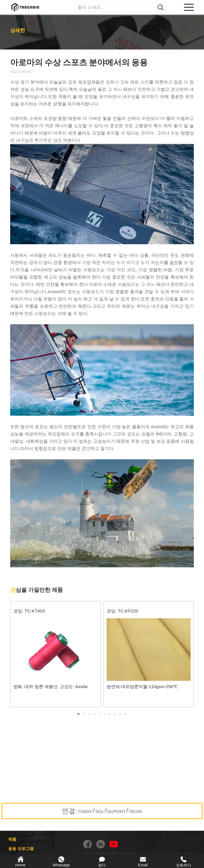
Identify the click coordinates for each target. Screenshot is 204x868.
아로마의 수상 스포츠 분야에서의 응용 (57, 38)
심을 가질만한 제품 (36, 590)
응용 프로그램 (21, 848)
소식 (15, 38)
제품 (12, 839)
